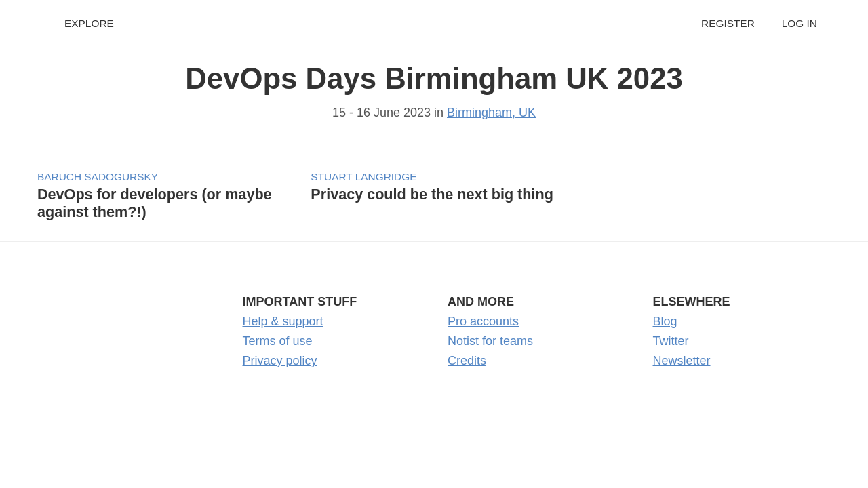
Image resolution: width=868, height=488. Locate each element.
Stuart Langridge (363, 177)
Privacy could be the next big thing (432, 194)
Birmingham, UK (491, 113)
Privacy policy (280, 361)
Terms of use (278, 341)
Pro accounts (483, 321)
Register (728, 23)
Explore (89, 23)
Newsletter (682, 361)
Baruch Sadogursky (98, 177)
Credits (467, 361)
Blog (665, 321)
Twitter (671, 341)
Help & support (283, 321)
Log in (800, 23)
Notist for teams (490, 341)
